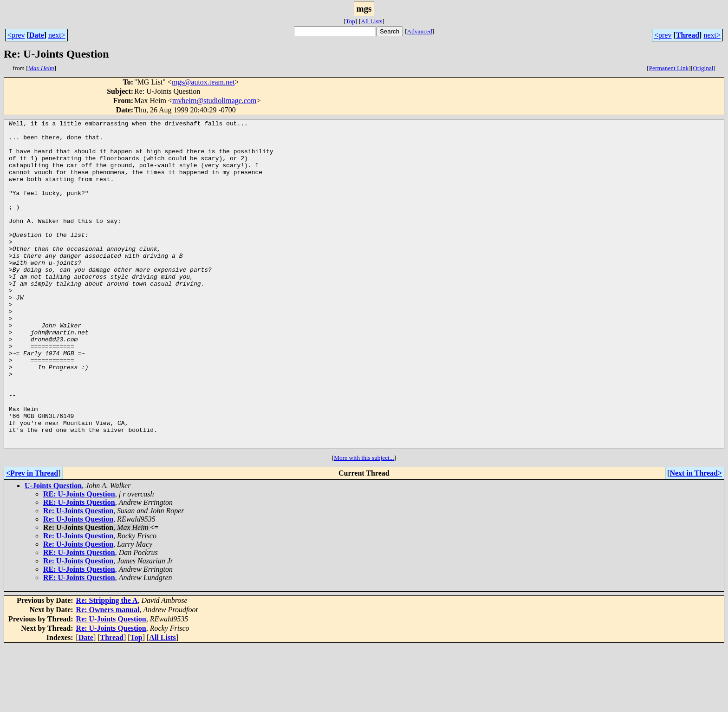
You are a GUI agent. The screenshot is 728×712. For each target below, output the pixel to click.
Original (703, 68)
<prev (16, 35)
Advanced (420, 31)
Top (350, 21)
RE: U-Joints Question (79, 559)
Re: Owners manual (108, 675)
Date (37, 35)
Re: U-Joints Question (78, 576)
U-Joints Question (53, 551)
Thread (688, 35)
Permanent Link (669, 68)
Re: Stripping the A (107, 666)
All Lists (371, 21)
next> (57, 35)
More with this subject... (364, 523)
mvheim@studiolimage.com (214, 101)
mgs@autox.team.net (203, 82)
